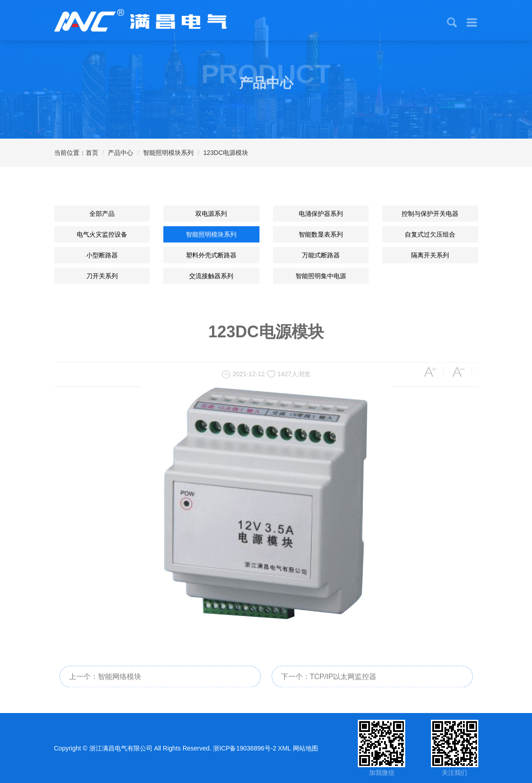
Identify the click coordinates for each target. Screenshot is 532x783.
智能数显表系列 (321, 234)
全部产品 (102, 214)
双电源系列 (211, 214)
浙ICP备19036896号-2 (245, 748)
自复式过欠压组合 (430, 234)
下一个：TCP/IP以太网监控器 (329, 683)
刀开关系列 (102, 276)
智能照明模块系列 (168, 153)
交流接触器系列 (211, 276)
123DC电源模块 (226, 153)
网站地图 (305, 748)
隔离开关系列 (430, 255)
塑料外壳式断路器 (211, 255)
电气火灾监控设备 (102, 234)
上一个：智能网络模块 (105, 683)
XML (285, 748)
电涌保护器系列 (321, 214)
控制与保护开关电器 (430, 214)
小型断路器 (102, 255)
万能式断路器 (321, 255)
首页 (92, 153)
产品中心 (120, 153)
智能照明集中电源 (321, 276)
